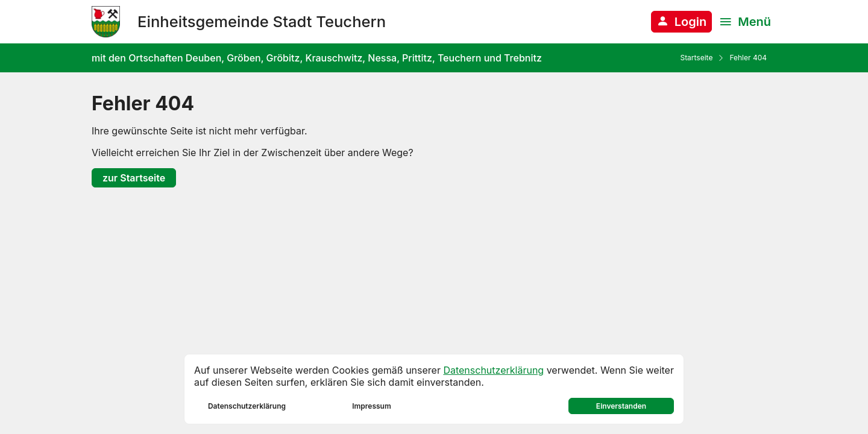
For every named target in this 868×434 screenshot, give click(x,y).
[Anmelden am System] (681, 22)
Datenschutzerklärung (493, 370)
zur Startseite (134, 178)
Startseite (696, 58)
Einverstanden (621, 406)
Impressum (372, 406)
